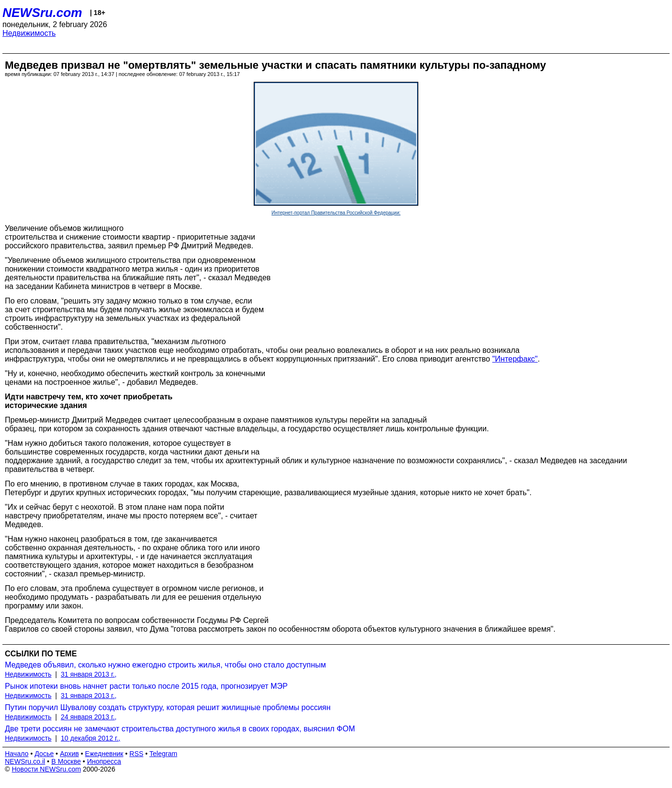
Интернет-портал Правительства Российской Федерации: (336, 213)
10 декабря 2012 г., (91, 738)
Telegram (164, 754)
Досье (44, 754)
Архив (69, 754)
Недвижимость (29, 33)
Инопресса (104, 761)
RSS (136, 754)
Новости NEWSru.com (46, 769)
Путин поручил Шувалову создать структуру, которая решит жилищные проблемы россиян (168, 707)
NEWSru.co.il (25, 761)
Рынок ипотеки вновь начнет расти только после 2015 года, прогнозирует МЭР (146, 686)
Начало (17, 754)
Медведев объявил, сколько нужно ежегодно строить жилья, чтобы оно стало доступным (165, 665)
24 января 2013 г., (89, 717)
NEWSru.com (42, 13)
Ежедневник (104, 754)
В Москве (66, 761)
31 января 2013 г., (89, 674)
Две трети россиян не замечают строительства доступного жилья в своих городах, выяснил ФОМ (180, 729)
